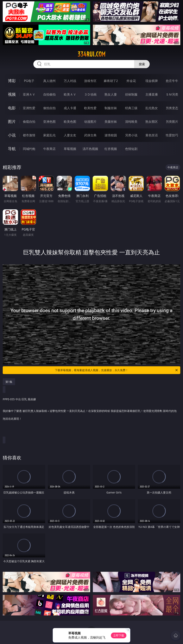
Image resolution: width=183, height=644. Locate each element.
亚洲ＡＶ (29, 94)
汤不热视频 (90, 149)
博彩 (12, 81)
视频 (12, 94)
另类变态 (172, 108)
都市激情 (29, 135)
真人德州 (49, 81)
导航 (12, 149)
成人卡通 (70, 108)
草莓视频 (70, 149)
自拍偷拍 (49, 94)
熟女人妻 (111, 94)
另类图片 (172, 122)
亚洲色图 (49, 122)
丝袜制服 (131, 94)
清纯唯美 (131, 122)
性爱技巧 (172, 135)
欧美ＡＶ (70, 94)
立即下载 (119, 635)
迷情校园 (111, 135)
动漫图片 (90, 122)
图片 (12, 121)
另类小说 (131, 135)
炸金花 (131, 81)
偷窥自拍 (29, 122)
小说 (12, 135)
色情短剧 (131, 149)
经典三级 (131, 108)
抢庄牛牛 (172, 81)
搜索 (142, 64)
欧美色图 (70, 122)
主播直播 (152, 94)
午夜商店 (49, 149)
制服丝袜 (111, 108)
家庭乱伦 (49, 135)
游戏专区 (90, 81)
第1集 (9, 382)
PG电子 (29, 81)
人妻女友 (70, 135)
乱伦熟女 (152, 108)
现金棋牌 (152, 81)
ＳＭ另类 (172, 94)
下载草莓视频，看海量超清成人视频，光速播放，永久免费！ (117, 370)
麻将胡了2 (111, 81)
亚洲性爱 (29, 108)
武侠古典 (90, 135)
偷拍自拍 (49, 108)
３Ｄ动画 (90, 94)
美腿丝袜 (111, 122)
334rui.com (91, 54)
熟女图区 (152, 122)
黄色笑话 (152, 135)
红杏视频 (111, 149)
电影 (12, 108)
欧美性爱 (90, 108)
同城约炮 (29, 149)
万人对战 (70, 81)
